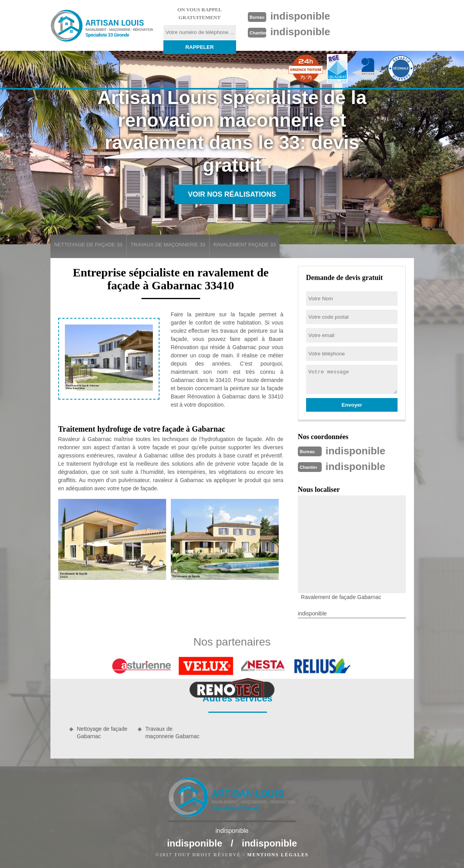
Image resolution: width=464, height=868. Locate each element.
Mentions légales (278, 855)
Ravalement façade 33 (245, 245)
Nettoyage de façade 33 (88, 245)
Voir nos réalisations (232, 194)
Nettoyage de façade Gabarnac (102, 732)
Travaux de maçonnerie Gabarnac (173, 732)
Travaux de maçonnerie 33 (168, 245)
